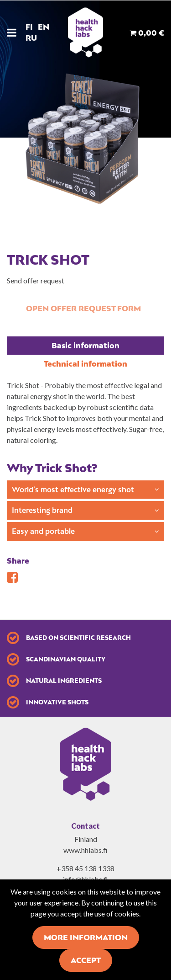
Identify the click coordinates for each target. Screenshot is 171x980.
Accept (86, 960)
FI (29, 27)
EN (44, 27)
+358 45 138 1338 (85, 868)
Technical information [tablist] (85, 364)
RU (31, 38)
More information (86, 937)
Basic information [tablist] (85, 346)
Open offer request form (83, 309)
